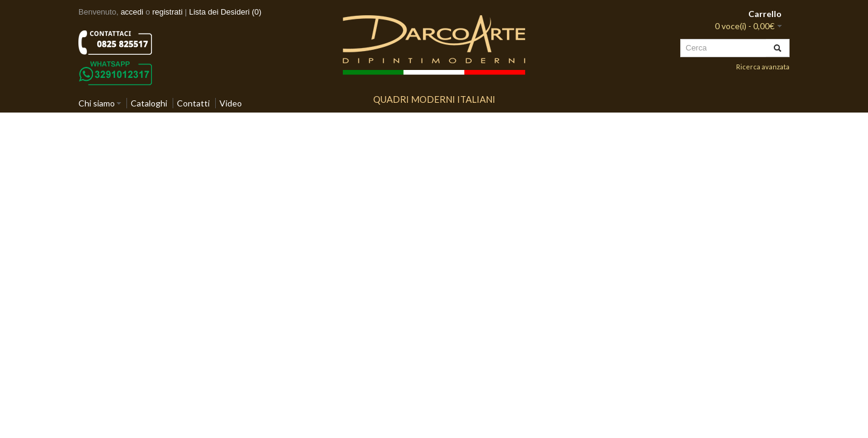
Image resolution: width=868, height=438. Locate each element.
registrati (167, 12)
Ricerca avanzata (763, 67)
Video (231, 103)
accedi (132, 12)
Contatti (193, 103)
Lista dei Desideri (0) (225, 12)
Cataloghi (149, 103)
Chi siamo (97, 103)
